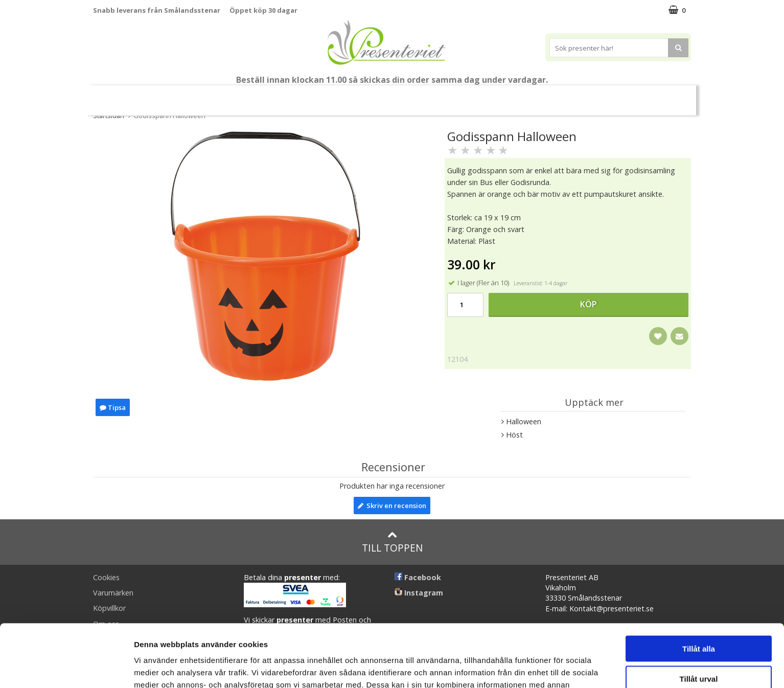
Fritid (537, 96)
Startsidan (109, 116)
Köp (589, 304)
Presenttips (408, 96)
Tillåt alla (699, 586)
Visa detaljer (555, 668)
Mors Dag (169, 96)
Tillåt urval (699, 616)
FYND (660, 96)
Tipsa (113, 407)
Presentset (346, 96)
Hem (459, 96)
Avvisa (699, 646)
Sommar (291, 96)
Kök (498, 96)
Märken (622, 96)
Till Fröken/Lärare (233, 96)
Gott (578, 96)
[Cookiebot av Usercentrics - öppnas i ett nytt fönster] (66, 668)
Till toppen (392, 542)
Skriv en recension (392, 506)
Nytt (122, 96)
